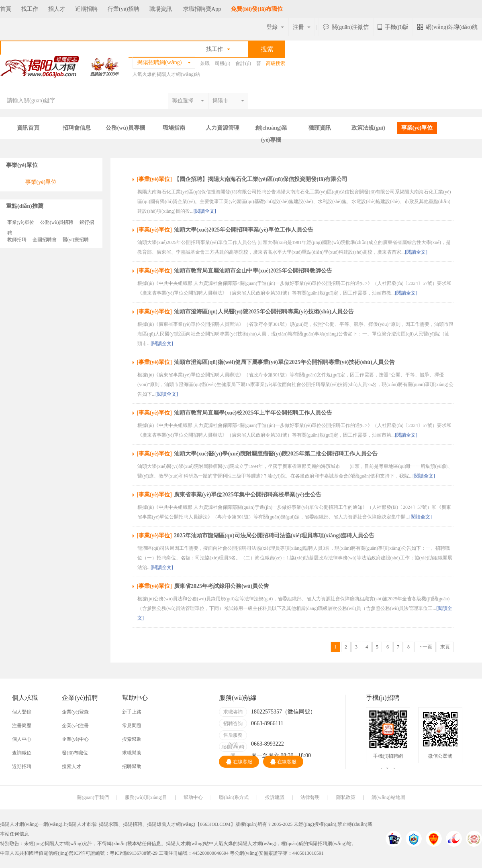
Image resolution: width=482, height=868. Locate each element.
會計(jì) (243, 63)
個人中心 (22, 739)
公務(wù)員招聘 (57, 222)
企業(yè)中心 (75, 739)
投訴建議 (275, 797)
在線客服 (239, 762)
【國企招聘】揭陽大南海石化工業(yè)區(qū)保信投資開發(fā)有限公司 (261, 179)
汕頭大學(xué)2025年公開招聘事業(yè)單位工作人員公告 (244, 230)
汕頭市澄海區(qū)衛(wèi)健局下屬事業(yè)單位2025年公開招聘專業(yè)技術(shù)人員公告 (284, 362)
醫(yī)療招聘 (76, 240)
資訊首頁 (28, 128)
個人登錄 (22, 712)
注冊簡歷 (22, 726)
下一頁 (425, 647)
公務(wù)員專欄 (125, 128)
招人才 (57, 9)
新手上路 (132, 712)
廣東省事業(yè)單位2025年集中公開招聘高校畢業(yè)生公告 (248, 495)
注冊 (302, 27)
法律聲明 (310, 797)
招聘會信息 (77, 128)
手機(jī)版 (393, 27)
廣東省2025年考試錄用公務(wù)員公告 (222, 586)
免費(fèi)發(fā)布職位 (257, 9)
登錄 (275, 27)
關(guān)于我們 (93, 797)
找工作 (30, 9)
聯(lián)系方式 (234, 797)
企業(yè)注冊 (75, 726)
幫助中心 (193, 797)
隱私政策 (346, 797)
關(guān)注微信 (346, 27)
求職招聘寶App (202, 9)
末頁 (445, 647)
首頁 (6, 9)
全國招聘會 (45, 240)
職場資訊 (161, 9)
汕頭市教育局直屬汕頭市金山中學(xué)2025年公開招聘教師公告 (253, 271)
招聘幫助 (132, 766)
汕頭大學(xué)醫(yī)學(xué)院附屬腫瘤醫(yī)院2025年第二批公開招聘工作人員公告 (276, 454)
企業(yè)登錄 (75, 712)
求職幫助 (132, 753)
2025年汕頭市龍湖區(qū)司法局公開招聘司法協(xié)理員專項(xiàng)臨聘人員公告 (274, 536)
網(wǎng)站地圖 (388, 797)
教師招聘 (17, 240)
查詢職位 (22, 753)
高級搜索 (276, 63)
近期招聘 (86, 9)
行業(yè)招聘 (124, 9)
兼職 (205, 63)
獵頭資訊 (320, 128)
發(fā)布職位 (75, 753)
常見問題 (132, 726)
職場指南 (174, 128)
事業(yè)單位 (417, 128)
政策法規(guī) (368, 128)
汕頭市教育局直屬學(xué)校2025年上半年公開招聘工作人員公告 (253, 413)
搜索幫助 (132, 739)
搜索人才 (71, 766)
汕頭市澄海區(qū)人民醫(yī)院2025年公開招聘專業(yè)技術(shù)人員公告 (264, 312)
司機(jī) (223, 63)
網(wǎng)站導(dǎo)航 (447, 27)
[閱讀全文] (205, 211)
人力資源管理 (223, 128)
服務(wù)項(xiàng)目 (146, 797)
